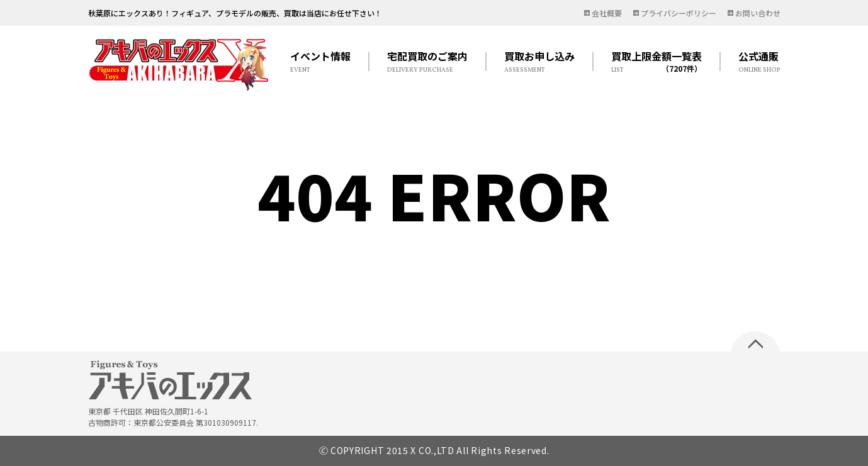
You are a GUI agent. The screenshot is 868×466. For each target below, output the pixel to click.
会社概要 (607, 13)
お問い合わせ (758, 13)
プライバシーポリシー (679, 13)
